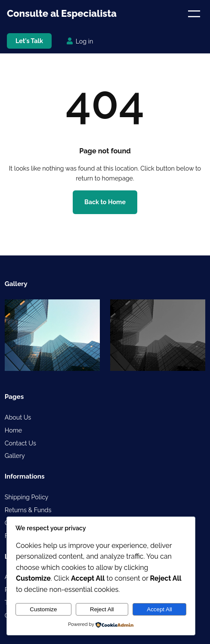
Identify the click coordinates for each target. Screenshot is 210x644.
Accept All (159, 609)
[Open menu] (194, 14)
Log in (85, 41)
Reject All (102, 609)
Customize (43, 609)
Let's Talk (29, 41)
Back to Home (105, 202)
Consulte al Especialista (62, 13)
